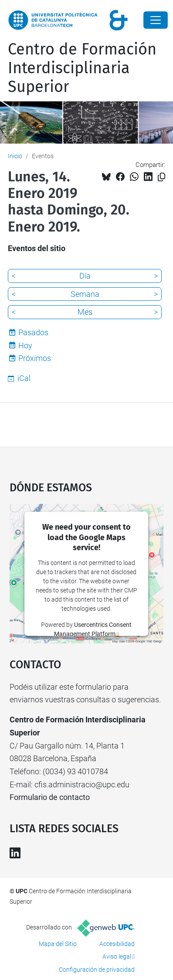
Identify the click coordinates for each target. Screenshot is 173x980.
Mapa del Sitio (58, 944)
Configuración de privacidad (97, 970)
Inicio (15, 156)
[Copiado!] (161, 177)
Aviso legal (117, 956)
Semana (85, 294)
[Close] (156, 20)
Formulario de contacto (50, 797)
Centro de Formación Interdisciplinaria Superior (82, 68)
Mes (85, 312)
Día (85, 276)
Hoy (25, 345)
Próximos (35, 358)
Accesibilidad (117, 944)
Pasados (33, 332)
